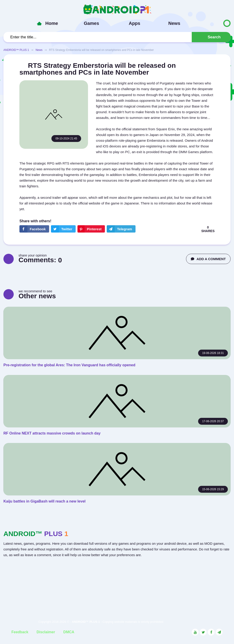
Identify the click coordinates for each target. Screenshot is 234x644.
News (174, 23)
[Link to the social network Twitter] (203, 632)
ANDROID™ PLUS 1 (16, 50)
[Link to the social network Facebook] (211, 632)
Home (52, 23)
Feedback (20, 632)
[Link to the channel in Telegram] (219, 632)
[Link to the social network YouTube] (195, 632)
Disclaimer (46, 632)
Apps (135, 23)
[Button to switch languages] (217, 23)
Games (92, 23)
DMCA (69, 632)
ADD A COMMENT (208, 259)
